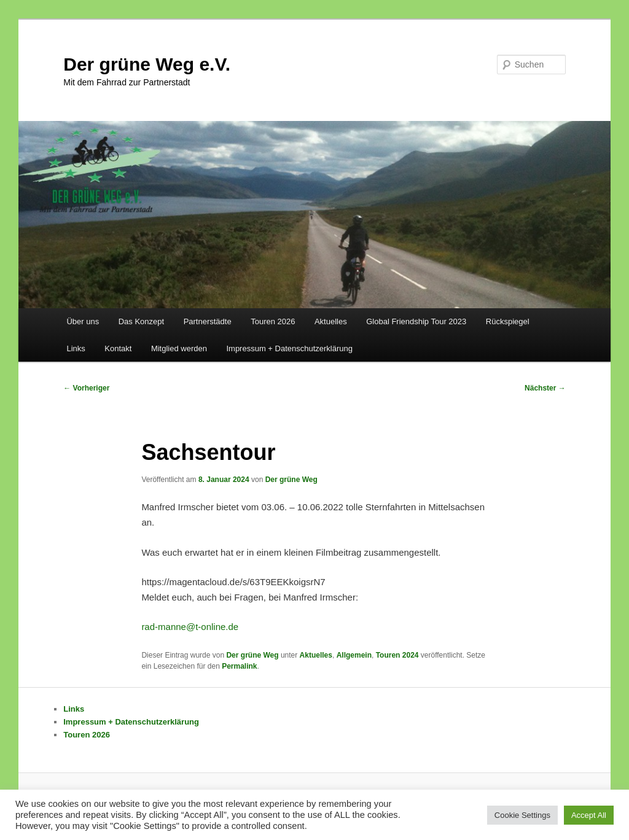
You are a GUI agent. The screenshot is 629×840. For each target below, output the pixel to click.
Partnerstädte (208, 321)
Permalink (239, 666)
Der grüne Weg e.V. (147, 64)
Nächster (545, 388)
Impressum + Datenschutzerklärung (289, 348)
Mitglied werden (179, 348)
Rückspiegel (508, 321)
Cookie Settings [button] (522, 815)
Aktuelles (331, 321)
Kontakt (118, 348)
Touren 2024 (397, 655)
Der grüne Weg (291, 480)
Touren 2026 (273, 321)
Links (76, 348)
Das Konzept (141, 321)
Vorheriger (86, 388)
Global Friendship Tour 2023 (416, 321)
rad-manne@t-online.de (190, 627)
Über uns (83, 321)
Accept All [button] (589, 815)
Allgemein (354, 655)
